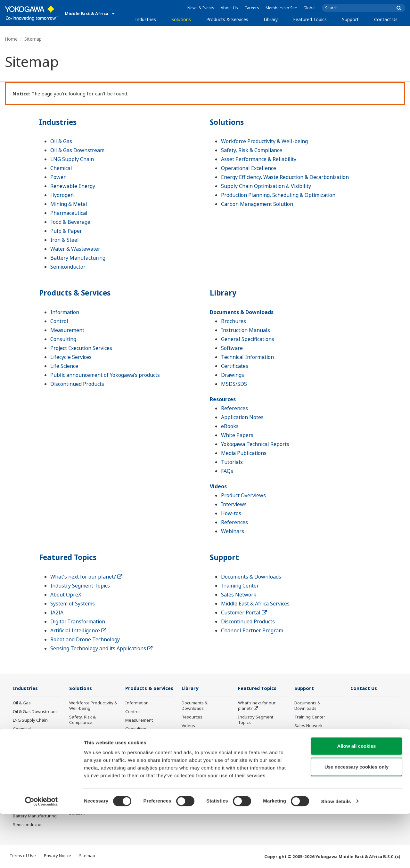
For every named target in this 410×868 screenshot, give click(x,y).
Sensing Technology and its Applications (101, 648)
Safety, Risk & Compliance (252, 150)
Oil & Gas (61, 141)
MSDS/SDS (234, 384)
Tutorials (232, 462)
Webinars (233, 531)
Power (58, 177)
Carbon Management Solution (257, 204)
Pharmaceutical (69, 213)
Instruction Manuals (246, 330)
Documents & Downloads (242, 312)
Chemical (61, 168)
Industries (146, 19)
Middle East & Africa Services (255, 604)
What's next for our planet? (86, 577)
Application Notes (242, 417)
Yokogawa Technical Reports (255, 444)
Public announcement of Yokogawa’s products (105, 375)
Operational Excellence (249, 168)
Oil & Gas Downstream (77, 150)
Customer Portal (244, 612)
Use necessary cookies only (357, 821)
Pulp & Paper (66, 231)
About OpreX (66, 595)
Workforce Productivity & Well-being (264, 141)
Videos (218, 486)
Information (65, 312)
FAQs (227, 471)
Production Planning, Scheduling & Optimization (278, 195)
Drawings (233, 375)
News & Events (201, 8)
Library (271, 19)
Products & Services (227, 19)
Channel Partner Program (252, 630)
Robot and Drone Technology (85, 639)
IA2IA (57, 612)
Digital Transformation (78, 621)
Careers (252, 8)
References (234, 408)
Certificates (235, 366)
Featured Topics (310, 19)
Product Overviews (243, 495)
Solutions (181, 19)
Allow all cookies (357, 800)
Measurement (67, 330)
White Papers (237, 435)
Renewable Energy (73, 186)
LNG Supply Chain (72, 159)
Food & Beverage (70, 222)
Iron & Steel (65, 240)
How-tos (231, 513)
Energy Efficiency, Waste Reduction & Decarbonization (285, 177)
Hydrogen (62, 195)
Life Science (64, 366)
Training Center (240, 586)
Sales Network (239, 595)
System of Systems (73, 604)
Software (232, 348)
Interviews (234, 504)
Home (11, 39)
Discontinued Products (77, 384)
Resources (223, 399)
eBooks (230, 426)
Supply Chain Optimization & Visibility (266, 186)
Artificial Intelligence (78, 630)
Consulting (63, 339)
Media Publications (244, 453)
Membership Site (281, 8)
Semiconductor (68, 267)
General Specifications (248, 339)
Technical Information (247, 357)
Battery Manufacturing (78, 258)
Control (59, 321)
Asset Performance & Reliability (259, 159)
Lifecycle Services (71, 357)
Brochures (234, 321)
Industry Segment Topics (80, 586)
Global (309, 8)
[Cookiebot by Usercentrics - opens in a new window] (41, 856)
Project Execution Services (81, 348)
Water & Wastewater (75, 249)
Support (350, 19)
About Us (229, 8)
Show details (336, 855)
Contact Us (386, 19)
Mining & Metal (69, 204)
